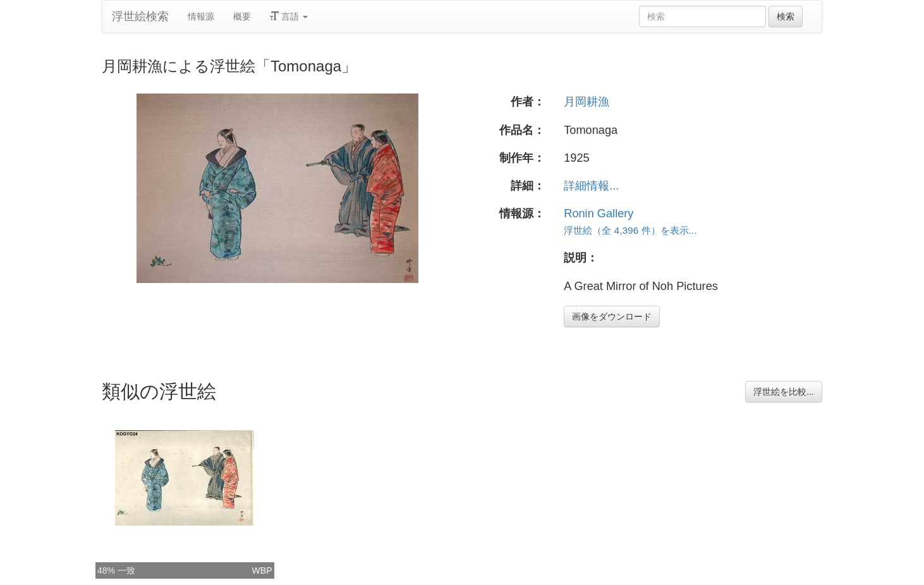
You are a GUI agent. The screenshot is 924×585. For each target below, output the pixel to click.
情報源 (201, 16)
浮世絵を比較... (784, 392)
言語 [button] (289, 16)
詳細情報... (591, 186)
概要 (242, 16)
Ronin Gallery (599, 214)
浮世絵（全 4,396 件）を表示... (630, 230)
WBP (262, 570)
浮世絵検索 (140, 16)
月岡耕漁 (587, 102)
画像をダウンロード (612, 317)
